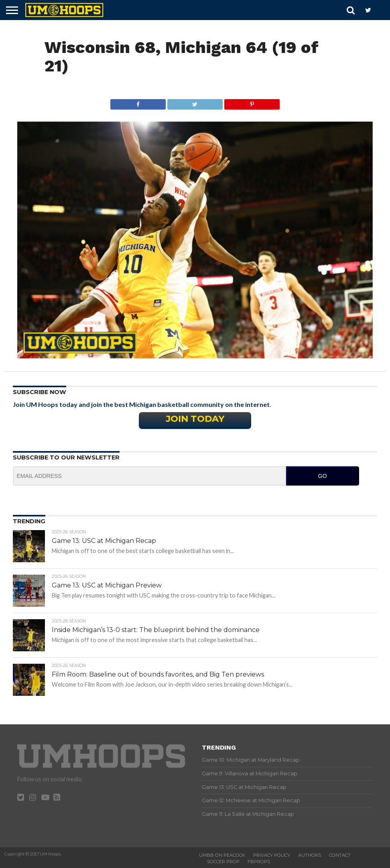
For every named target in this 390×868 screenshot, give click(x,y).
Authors (310, 855)
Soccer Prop (223, 862)
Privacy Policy (272, 855)
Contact (340, 855)
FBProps (259, 862)
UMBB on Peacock (222, 855)
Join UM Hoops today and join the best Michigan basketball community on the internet (141, 404)
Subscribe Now (40, 392)
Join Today (195, 419)
